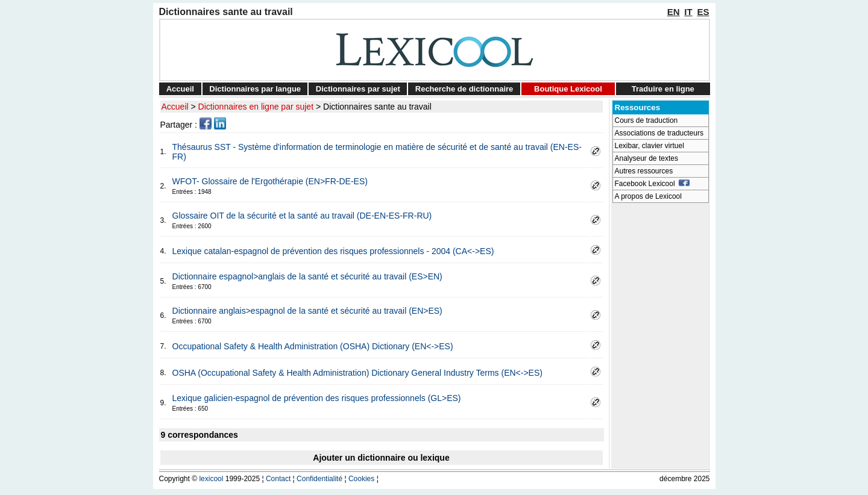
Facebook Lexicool (653, 184)
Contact (278, 479)
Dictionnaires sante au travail (377, 107)
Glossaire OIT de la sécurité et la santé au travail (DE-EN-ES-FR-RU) (302, 216)
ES (703, 12)
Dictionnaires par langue (255, 89)
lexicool (211, 479)
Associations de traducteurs (659, 133)
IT (688, 12)
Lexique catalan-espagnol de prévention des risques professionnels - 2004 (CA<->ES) (333, 251)
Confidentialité (319, 479)
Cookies (361, 479)
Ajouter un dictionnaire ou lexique (381, 458)
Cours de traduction (646, 120)
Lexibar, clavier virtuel (649, 146)
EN (674, 12)
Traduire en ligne (663, 89)
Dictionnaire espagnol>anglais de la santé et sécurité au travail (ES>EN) (307, 276)
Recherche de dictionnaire (464, 89)
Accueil (180, 89)
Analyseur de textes (646, 158)
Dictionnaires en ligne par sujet (256, 107)
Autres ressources (644, 171)
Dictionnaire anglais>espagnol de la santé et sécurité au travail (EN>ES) (307, 311)
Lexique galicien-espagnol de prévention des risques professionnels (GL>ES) (317, 398)
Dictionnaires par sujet (358, 89)
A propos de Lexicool (648, 196)
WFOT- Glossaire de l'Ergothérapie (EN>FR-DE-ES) (270, 181)
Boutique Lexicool (568, 89)
